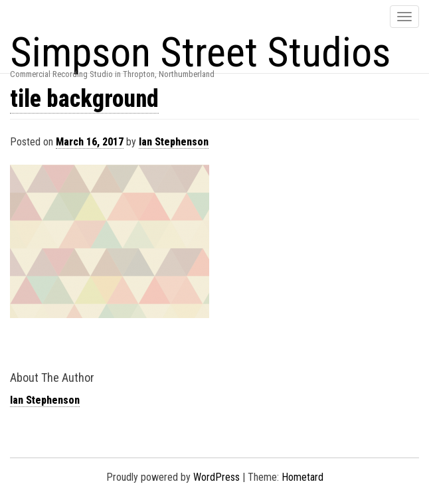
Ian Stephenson (174, 142)
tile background (84, 99)
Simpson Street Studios (200, 52)
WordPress (216, 477)
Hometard (302, 477)
